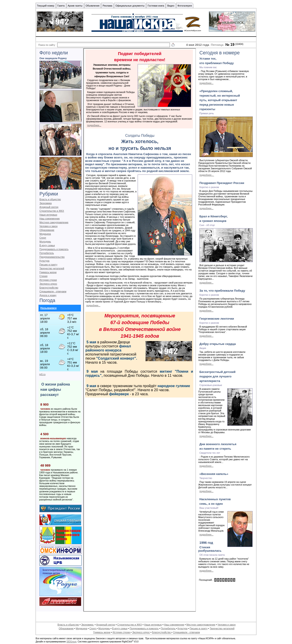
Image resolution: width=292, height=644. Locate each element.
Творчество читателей (52, 268)
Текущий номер (46, 6)
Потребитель (47, 253)
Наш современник (50, 219)
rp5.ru (42, 374)
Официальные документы (130, 6)
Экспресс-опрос (48, 284)
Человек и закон (48, 226)
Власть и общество (50, 199)
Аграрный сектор (49, 207)
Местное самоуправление (54, 222)
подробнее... (94, 125)
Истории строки (48, 280)
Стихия (43, 276)
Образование (47, 230)
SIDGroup (71, 642)
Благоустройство (49, 288)
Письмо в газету (48, 265)
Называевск (48, 308)
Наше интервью (48, 215)
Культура (44, 261)
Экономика (46, 203)
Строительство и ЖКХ (52, 211)
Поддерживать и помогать (54, 249)
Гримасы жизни (48, 272)
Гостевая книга (156, 6)
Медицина (45, 234)
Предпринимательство (52, 257)
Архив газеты (75, 6)
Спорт (43, 238)
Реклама (107, 6)
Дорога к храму (48, 295)
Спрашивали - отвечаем (53, 291)
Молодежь (45, 242)
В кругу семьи (47, 245)
